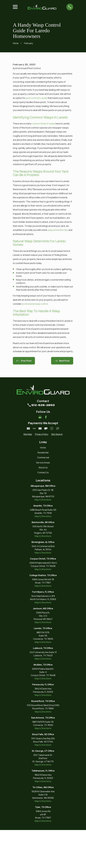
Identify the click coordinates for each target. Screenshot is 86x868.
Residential (43, 491)
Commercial (43, 496)
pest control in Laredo (37, 136)
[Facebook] (46, 455)
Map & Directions (43, 538)
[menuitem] (28, 472)
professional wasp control (35, 342)
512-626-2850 (43, 443)
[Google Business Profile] (40, 455)
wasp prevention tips (58, 268)
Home (43, 486)
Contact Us (43, 511)
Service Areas (43, 501)
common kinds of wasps (43, 162)
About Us (43, 506)
